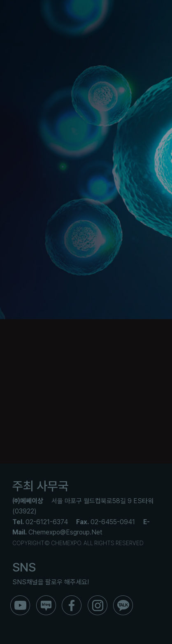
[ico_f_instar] (98, 598)
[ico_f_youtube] (20, 598)
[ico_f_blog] (46, 598)
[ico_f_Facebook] (72, 598)
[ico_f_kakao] (123, 598)
